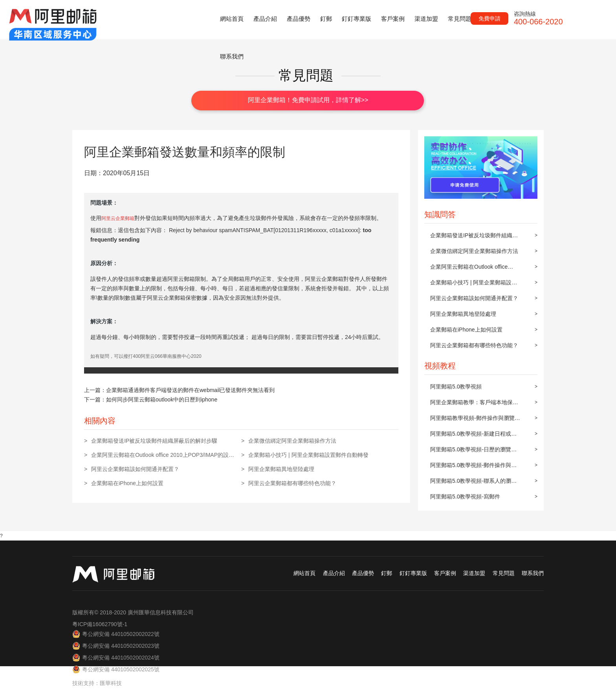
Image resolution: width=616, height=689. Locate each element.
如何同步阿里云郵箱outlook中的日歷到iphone (162, 399)
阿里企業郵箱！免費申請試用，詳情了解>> (308, 100)
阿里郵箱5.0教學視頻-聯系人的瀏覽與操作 (473, 483)
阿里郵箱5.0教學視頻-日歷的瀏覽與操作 (473, 452)
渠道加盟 (426, 19)
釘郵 (326, 19)
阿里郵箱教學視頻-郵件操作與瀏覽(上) (472, 420)
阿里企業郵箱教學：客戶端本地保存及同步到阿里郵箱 (474, 405)
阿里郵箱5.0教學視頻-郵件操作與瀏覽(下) (473, 467)
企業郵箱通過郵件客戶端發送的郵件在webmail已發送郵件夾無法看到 (190, 390)
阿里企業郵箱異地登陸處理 (463, 314)
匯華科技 (111, 683)
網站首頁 (232, 19)
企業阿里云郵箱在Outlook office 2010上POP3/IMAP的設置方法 (469, 269)
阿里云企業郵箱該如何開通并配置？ (135, 469)
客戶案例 (393, 19)
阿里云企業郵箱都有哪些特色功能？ (292, 483)
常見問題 (460, 19)
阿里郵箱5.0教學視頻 (456, 387)
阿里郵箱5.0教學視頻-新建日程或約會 (473, 436)
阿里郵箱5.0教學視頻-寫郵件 (465, 497)
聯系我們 (232, 56)
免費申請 (489, 18)
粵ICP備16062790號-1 (100, 624)
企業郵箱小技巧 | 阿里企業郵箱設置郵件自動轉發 (474, 285)
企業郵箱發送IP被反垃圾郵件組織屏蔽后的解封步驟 (474, 238)
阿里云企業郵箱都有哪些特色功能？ (474, 345)
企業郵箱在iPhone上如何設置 (466, 330)
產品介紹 (265, 19)
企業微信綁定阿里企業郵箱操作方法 (474, 251)
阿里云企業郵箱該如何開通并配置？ (474, 298)
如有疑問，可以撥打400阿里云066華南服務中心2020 (146, 356)
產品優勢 (299, 19)
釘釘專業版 (357, 19)
